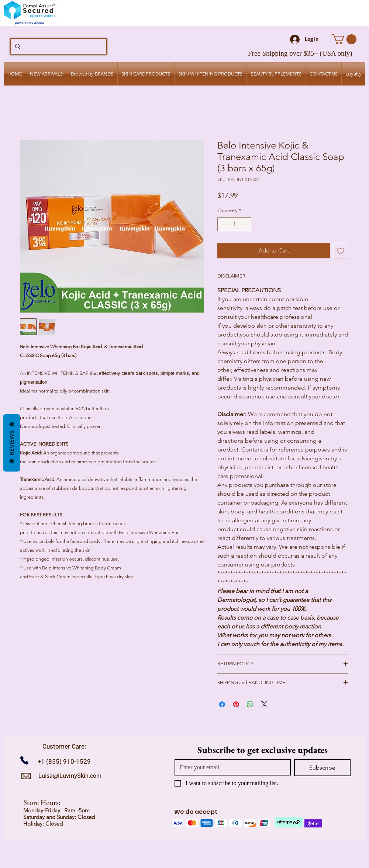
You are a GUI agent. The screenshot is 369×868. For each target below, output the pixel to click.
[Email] (230, 767)
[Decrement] (223, 224)
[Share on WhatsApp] (250, 704)
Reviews (12, 443)
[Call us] (27, 761)
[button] (344, 39)
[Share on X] (264, 704)
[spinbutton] (234, 224)
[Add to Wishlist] (341, 251)
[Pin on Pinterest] (236, 704)
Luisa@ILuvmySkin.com (70, 776)
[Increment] (246, 224)
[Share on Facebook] (222, 704)
